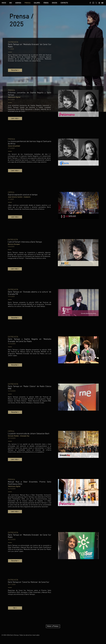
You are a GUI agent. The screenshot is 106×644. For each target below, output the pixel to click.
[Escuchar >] (15, 70)
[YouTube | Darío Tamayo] (102, 3)
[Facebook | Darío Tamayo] (90, 3)
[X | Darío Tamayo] (96, 3)
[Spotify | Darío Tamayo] (99, 3)
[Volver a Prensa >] (53, 626)
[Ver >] (15, 608)
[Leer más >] (15, 118)
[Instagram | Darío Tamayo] (93, 3)
